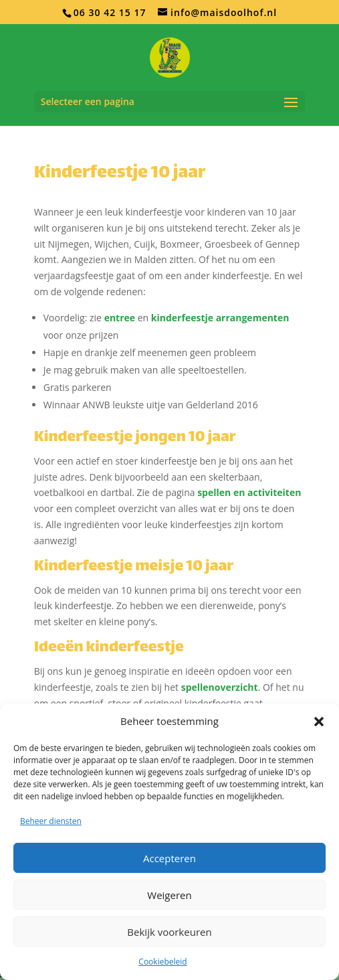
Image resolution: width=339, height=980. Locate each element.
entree (120, 318)
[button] (319, 722)
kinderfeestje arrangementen (220, 318)
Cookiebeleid (162, 962)
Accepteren (169, 858)
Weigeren (169, 895)
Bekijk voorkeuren (169, 932)
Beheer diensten (51, 821)
